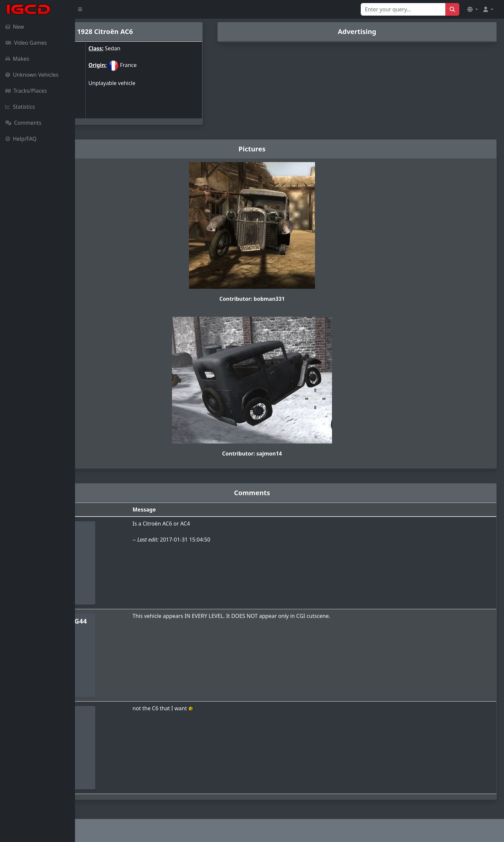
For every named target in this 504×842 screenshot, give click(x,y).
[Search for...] (403, 9)
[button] (473, 9)
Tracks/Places (26, 91)
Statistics (20, 107)
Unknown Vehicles (32, 75)
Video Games (26, 43)
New (15, 27)
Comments (23, 123)
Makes (17, 59)
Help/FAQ (21, 139)
